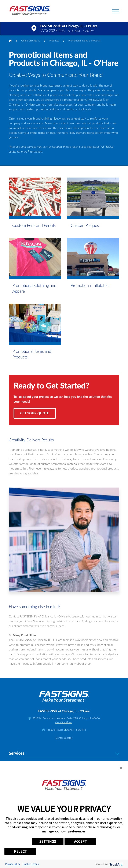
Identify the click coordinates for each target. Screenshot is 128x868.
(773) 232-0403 (52, 31)
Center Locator (64, 738)
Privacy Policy (13, 864)
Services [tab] (64, 753)
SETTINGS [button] (48, 841)
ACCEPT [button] (81, 841)
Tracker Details (30, 864)
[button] (116, 11)
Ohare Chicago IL (30, 41)
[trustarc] (116, 864)
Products (54, 41)
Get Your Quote (35, 413)
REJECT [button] (20, 851)
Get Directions (64, 722)
